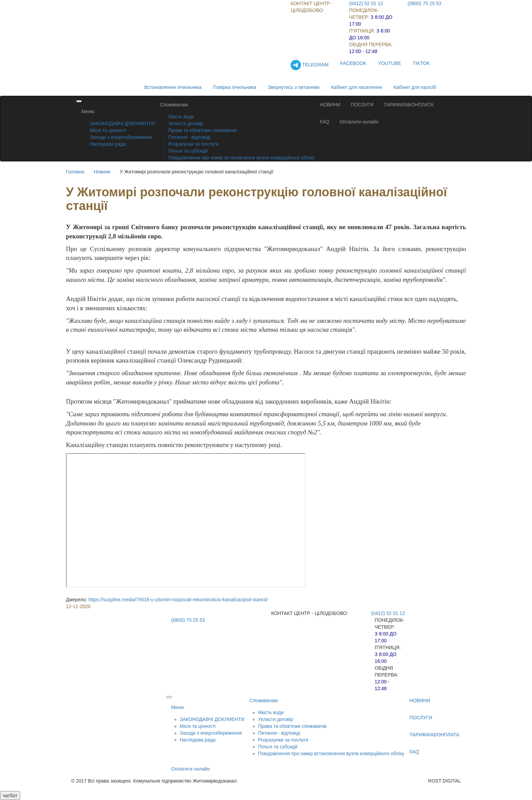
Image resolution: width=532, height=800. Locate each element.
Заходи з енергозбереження (121, 137)
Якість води (181, 117)
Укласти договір (186, 123)
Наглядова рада (108, 144)
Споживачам (174, 105)
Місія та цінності (108, 130)
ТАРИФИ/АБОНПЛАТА (409, 105)
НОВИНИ (330, 105)
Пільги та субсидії (188, 151)
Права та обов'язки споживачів (202, 130)
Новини (102, 172)
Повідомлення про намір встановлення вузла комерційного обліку (241, 158)
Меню (88, 112)
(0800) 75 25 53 (424, 3)
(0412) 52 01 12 (366, 3)
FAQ (324, 122)
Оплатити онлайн (359, 122)
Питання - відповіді (189, 137)
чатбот (10, 796)
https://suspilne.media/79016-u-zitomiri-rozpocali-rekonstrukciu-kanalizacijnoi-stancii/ (178, 600)
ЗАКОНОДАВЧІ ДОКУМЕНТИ (122, 123)
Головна (75, 172)
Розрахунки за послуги (193, 144)
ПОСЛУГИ (362, 105)
